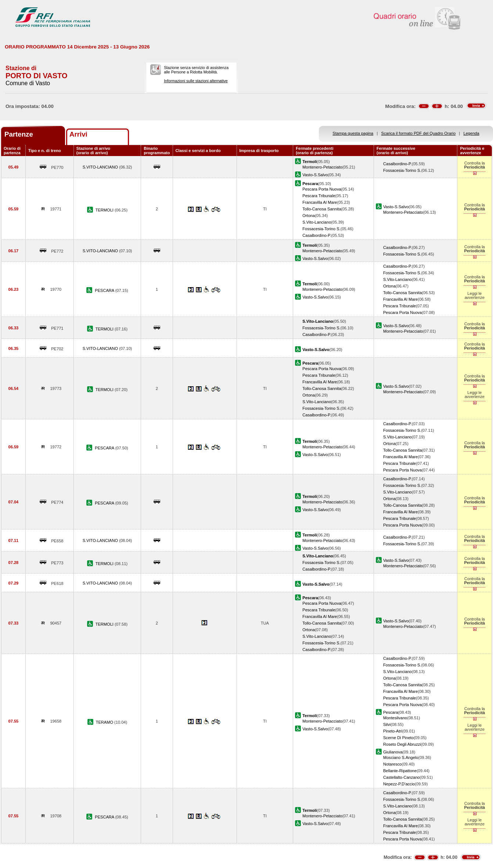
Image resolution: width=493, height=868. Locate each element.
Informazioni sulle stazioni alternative (196, 81)
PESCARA (105, 290)
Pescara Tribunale (319, 196)
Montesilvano (395, 718)
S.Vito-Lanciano (317, 222)
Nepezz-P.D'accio (399, 784)
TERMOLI (105, 210)
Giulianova (393, 752)
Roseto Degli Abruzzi (402, 744)
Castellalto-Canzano (402, 777)
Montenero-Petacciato (322, 167)
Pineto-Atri (393, 731)
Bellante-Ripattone (400, 771)
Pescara (391, 712)
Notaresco (393, 764)
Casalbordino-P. (397, 164)
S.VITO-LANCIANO (101, 167)
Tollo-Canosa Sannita (322, 209)
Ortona (309, 216)
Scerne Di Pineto (398, 738)
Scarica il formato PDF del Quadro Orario (419, 133)
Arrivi (78, 134)
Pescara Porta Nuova (322, 189)
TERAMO (105, 722)
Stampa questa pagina (353, 133)
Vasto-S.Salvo (315, 175)
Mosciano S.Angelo (401, 757)
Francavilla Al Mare (320, 202)
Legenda (472, 133)
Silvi (387, 724)
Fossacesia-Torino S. (402, 170)
